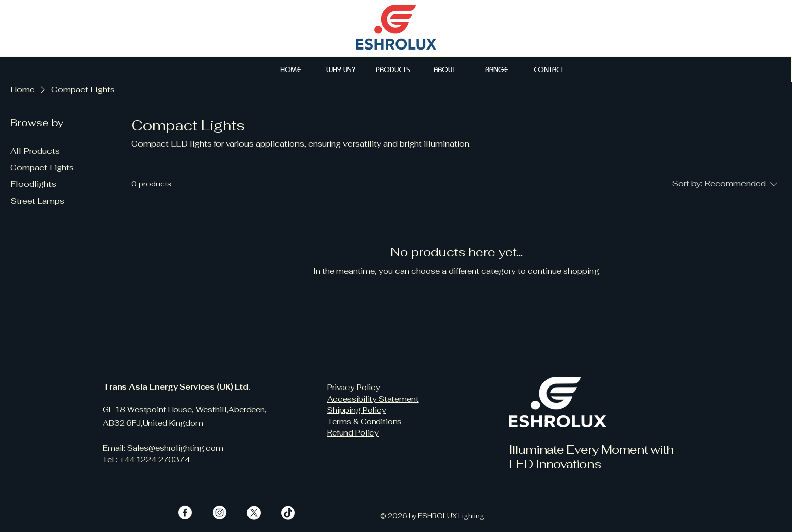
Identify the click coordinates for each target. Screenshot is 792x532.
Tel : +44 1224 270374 (146, 460)
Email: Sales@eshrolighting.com (163, 448)
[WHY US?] (342, 69)
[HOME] (292, 69)
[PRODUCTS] (394, 69)
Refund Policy (353, 433)
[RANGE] (498, 69)
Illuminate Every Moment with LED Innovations (591, 457)
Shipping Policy (357, 410)
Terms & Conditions (364, 422)
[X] (254, 513)
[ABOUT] (446, 69)
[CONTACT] (550, 69)
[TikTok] (288, 513)
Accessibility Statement (373, 399)
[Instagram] (219, 513)
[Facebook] (185, 513)
